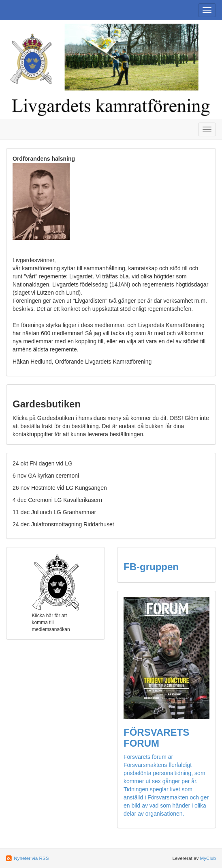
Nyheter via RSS (31, 858)
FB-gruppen (151, 567)
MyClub (208, 858)
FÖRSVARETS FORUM (156, 738)
